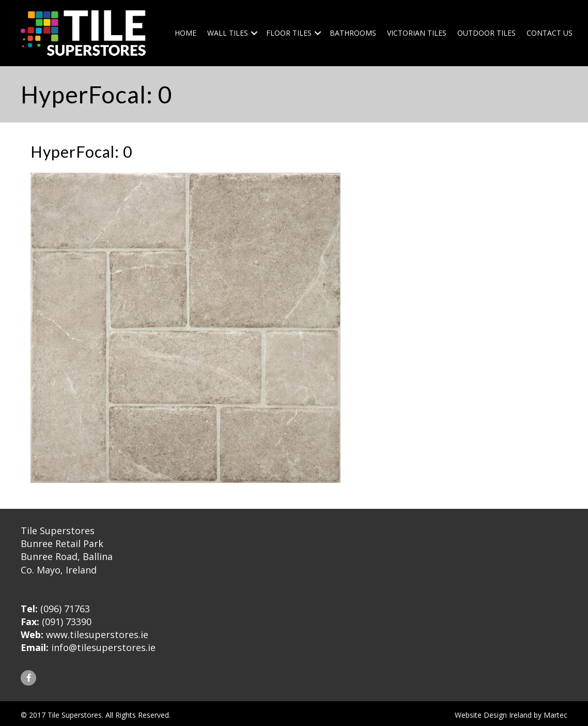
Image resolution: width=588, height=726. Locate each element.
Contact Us (550, 33)
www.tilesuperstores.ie (97, 634)
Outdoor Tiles (486, 33)
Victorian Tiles (417, 33)
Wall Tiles (228, 33)
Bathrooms (353, 33)
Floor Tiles (289, 33)
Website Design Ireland (493, 715)
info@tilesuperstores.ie (103, 647)
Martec (555, 715)
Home (185, 33)
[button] (28, 678)
